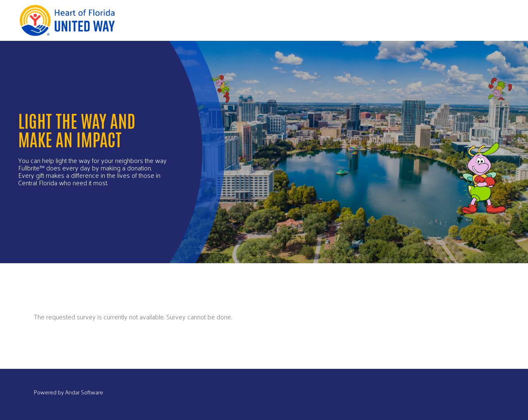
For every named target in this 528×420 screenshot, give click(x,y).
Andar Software (84, 392)
